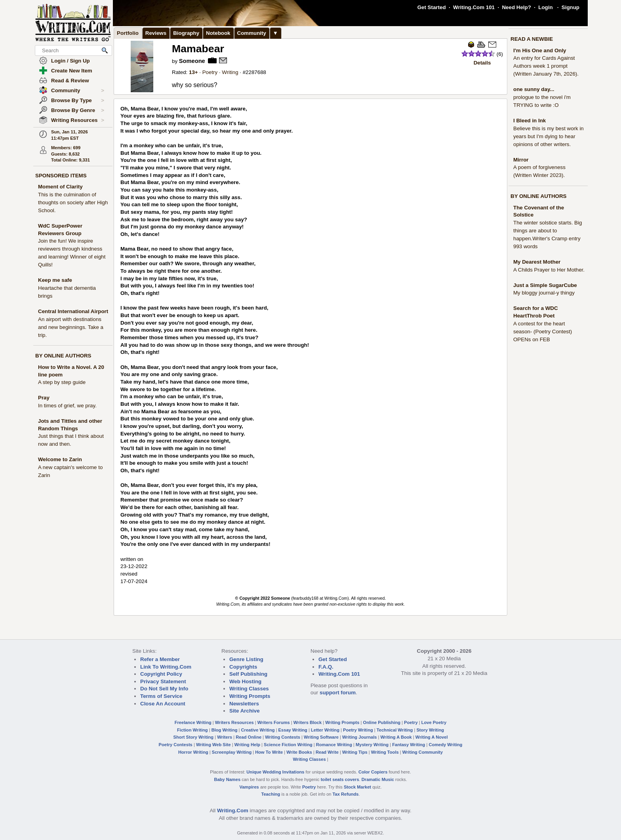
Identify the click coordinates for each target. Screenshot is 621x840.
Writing (230, 72)
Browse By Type (78, 101)
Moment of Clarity (60, 187)
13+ (193, 72)
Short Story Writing (193, 737)
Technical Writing (395, 730)
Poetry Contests (176, 745)
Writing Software (321, 737)
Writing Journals (359, 737)
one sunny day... (534, 89)
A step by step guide (62, 382)
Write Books (299, 752)
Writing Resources (78, 120)
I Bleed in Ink (530, 121)
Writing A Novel (432, 737)
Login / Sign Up (70, 61)
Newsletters (244, 704)
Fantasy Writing (409, 745)
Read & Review (70, 81)
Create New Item (72, 71)
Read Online (249, 737)
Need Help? (516, 7)
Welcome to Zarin (60, 459)
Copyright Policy (161, 674)
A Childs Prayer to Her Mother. (549, 270)
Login (545, 7)
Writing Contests (283, 737)
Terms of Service (161, 696)
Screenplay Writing (232, 752)
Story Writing (430, 730)
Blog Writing (225, 730)
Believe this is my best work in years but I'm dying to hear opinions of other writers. (549, 136)
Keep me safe (55, 280)
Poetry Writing (358, 730)
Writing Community (423, 752)
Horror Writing (193, 752)
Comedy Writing (445, 745)
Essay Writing (293, 730)
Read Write (327, 752)
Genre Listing (246, 659)
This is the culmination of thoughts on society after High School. (73, 202)
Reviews (156, 33)
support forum (338, 693)
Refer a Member (160, 659)
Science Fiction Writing (288, 745)
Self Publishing (248, 674)
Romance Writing (334, 745)
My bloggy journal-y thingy (544, 293)
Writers (225, 737)
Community (78, 91)
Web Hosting (245, 681)
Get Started (432, 7)
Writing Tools (385, 752)
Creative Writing (258, 730)
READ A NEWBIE (532, 39)
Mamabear (198, 49)
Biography (186, 33)
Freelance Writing (193, 722)
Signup (571, 7)
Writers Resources (234, 722)
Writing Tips (355, 752)
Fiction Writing (192, 730)
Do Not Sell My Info (164, 689)
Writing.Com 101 (474, 7)
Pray (44, 398)
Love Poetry (434, 722)
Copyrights (243, 667)
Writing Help (247, 745)
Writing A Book (396, 737)
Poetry (210, 72)
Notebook (218, 33)
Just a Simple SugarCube (545, 285)
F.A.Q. (326, 667)
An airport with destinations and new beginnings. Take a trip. (71, 327)
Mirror (521, 160)
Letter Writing (325, 730)
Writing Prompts (250, 696)
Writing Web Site (213, 745)
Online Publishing (382, 722)
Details (482, 63)
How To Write (269, 752)
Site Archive (245, 711)
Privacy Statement (163, 681)
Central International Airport (73, 311)
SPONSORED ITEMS (61, 176)
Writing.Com (233, 811)
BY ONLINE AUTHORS (63, 356)
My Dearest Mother (537, 262)
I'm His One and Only (540, 50)
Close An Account (163, 704)
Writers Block (308, 722)
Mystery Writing (372, 745)
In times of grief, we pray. (67, 406)
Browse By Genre (78, 110)
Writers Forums (274, 722)
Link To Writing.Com (166, 667)
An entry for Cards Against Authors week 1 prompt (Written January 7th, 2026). (546, 66)
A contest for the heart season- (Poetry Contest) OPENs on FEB (543, 332)
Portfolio (128, 33)
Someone (192, 61)
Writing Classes (249, 689)
